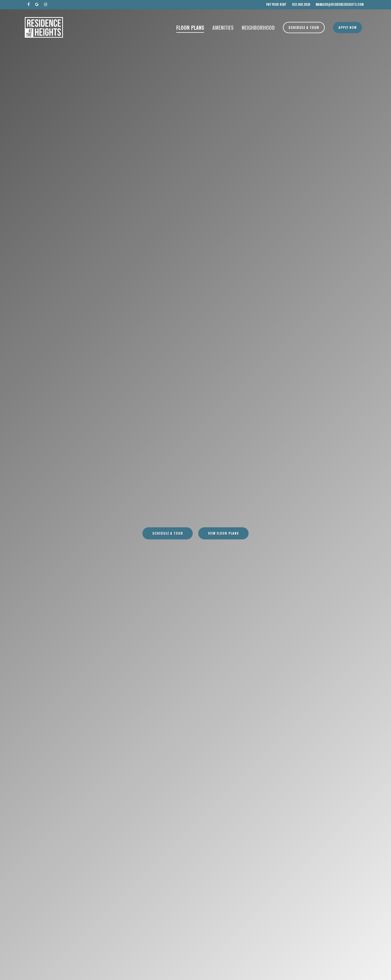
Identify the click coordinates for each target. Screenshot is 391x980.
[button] (168, 533)
